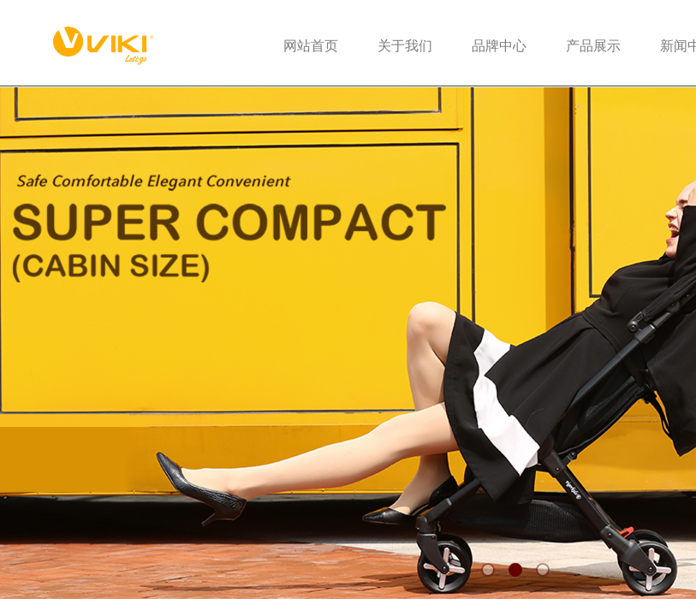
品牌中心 (499, 46)
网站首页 (311, 46)
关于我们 (405, 46)
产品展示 (593, 46)
